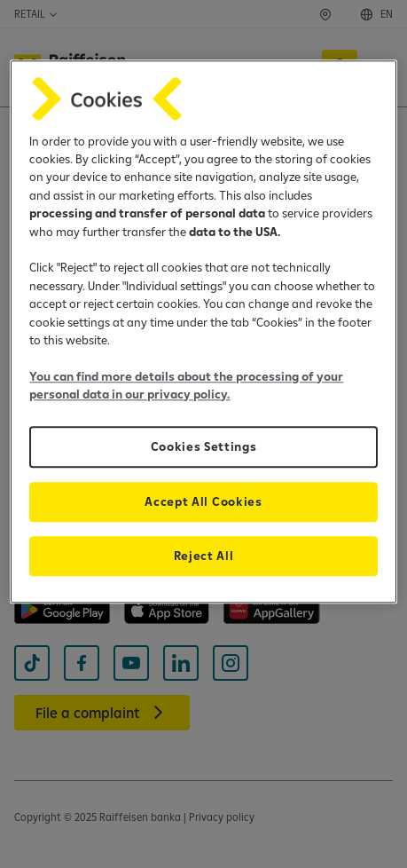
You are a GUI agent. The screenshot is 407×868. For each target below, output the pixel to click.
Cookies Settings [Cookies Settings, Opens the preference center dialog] (204, 446)
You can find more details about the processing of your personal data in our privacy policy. (186, 385)
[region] (203, 331)
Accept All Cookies (203, 501)
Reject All (204, 556)
